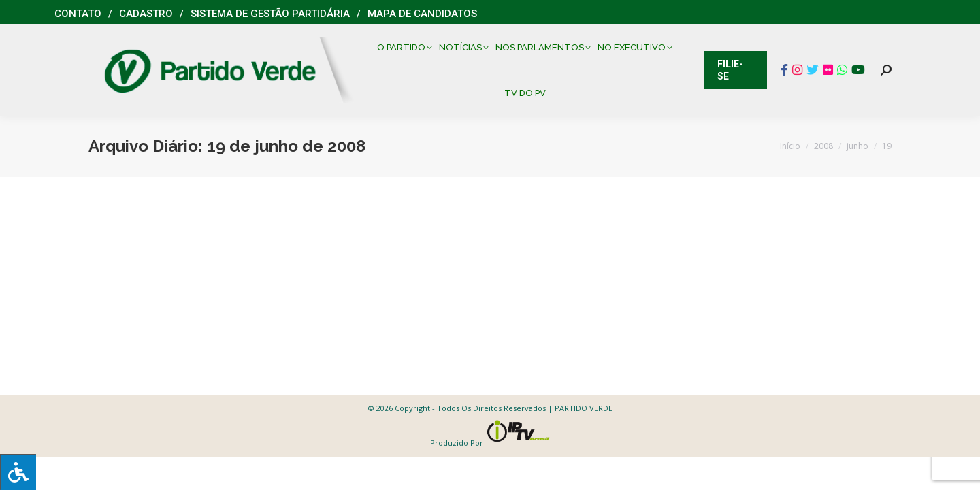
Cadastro (146, 14)
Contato (78, 14)
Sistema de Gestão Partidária (270, 14)
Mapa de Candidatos (422, 14)
